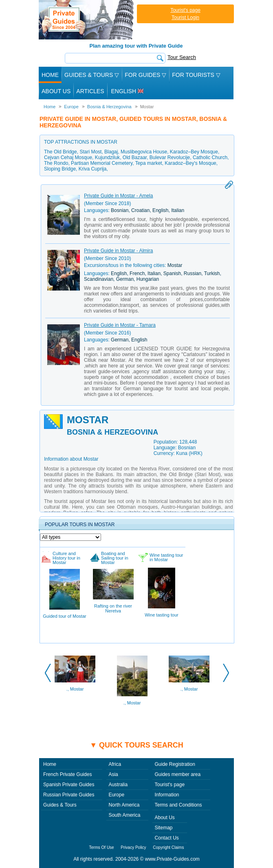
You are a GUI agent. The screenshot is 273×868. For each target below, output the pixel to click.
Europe (116, 795)
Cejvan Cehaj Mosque (68, 157)
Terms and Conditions (178, 805)
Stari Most (90, 152)
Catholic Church (210, 157)
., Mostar (75, 689)
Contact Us (166, 838)
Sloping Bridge (60, 169)
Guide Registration (175, 764)
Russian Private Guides (69, 795)
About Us (56, 91)
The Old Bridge (61, 152)
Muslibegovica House (144, 152)
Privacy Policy (133, 847)
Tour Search (182, 57)
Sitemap (163, 828)
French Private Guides (67, 774)
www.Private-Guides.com (172, 859)
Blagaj (111, 152)
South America (124, 815)
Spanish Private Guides (69, 785)
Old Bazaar (135, 157)
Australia (118, 785)
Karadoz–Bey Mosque (194, 152)
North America (124, 805)
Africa (115, 764)
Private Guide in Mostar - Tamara (120, 325)
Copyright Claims (168, 847)
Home (50, 75)
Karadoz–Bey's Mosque (190, 163)
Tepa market (149, 163)
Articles (90, 91)
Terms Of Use (102, 847)
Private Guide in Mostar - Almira (118, 251)
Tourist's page (185, 10)
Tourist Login (185, 17)
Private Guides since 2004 (87, 20)
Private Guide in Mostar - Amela (118, 196)
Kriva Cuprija (93, 169)
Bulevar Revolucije (170, 157)
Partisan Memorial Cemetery (102, 163)
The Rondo (56, 163)
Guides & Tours (60, 805)
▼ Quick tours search (136, 745)
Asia (113, 774)
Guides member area (177, 774)
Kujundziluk (107, 157)
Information (167, 795)
